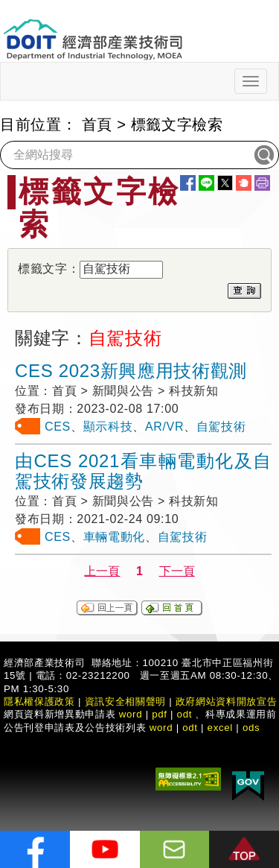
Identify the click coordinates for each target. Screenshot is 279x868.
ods (251, 728)
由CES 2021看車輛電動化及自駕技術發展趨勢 (143, 471)
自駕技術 (221, 427)
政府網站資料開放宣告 (227, 701)
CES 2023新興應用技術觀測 (131, 371)
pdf (160, 714)
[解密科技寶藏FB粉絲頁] (35, 849)
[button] (244, 849)
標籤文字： (49, 269)
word (161, 728)
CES (58, 427)
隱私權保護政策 (39, 701)
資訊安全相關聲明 (125, 701)
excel (220, 728)
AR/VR (164, 427)
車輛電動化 (114, 537)
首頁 (97, 124)
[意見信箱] (175, 849)
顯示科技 (108, 427)
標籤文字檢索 (177, 124)
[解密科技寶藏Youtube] (105, 849)
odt (185, 714)
